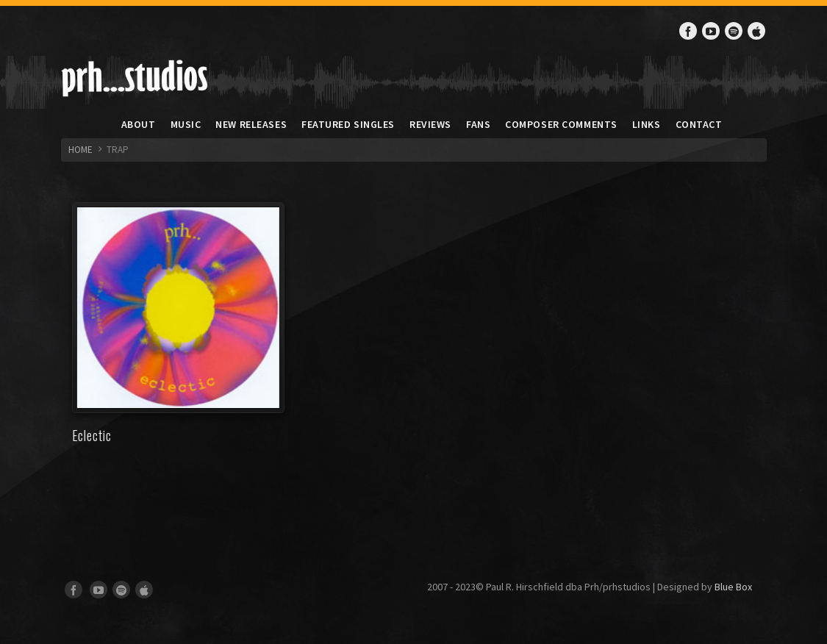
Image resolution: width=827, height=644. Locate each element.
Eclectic (91, 435)
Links (647, 124)
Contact (699, 124)
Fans (478, 124)
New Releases (251, 124)
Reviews (430, 124)
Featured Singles (348, 124)
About (139, 124)
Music (186, 124)
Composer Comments (561, 124)
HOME (80, 150)
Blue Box (733, 587)
